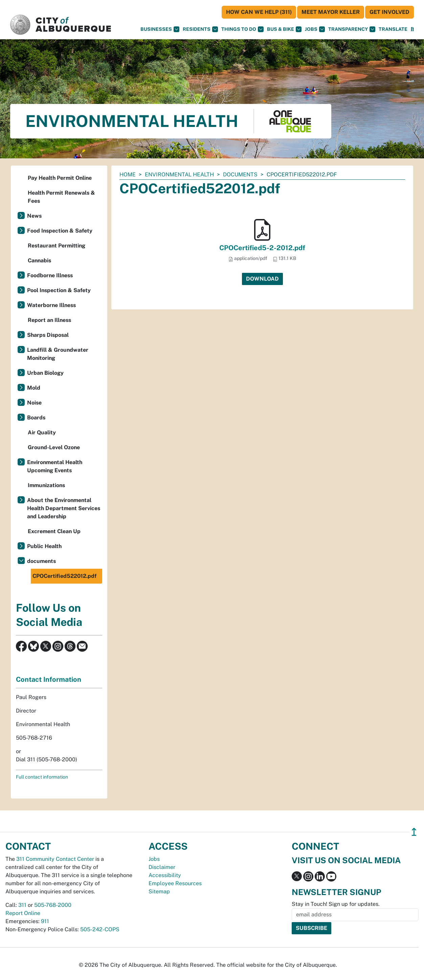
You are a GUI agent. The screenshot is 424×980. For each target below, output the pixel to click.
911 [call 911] (45, 921)
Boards (36, 418)
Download (262, 279)
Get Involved (389, 12)
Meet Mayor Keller (331, 12)
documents (240, 175)
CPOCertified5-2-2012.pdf (262, 248)
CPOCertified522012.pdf (64, 576)
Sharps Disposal (48, 335)
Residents (200, 29)
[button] (393, 29)
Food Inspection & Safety (60, 231)
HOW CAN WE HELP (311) (259, 12)
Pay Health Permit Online (60, 178)
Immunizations (46, 485)
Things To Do (242, 29)
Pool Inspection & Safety (59, 290)
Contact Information (49, 679)
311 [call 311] (22, 905)
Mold (34, 388)
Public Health (44, 546)
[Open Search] (412, 29)
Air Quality (42, 432)
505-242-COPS (100, 929)
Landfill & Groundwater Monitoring (58, 354)
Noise (34, 403)
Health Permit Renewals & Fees (61, 197)
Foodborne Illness (50, 275)
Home (128, 175)
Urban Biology (45, 373)
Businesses (160, 29)
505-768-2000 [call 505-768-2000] (53, 905)
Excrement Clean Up (54, 531)
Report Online (23, 913)
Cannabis (39, 260)
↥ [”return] (414, 832)
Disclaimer (162, 867)
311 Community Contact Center (55, 859)
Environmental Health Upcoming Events (55, 466)
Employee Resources (175, 883)
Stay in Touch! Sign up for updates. (336, 904)
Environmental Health (179, 175)
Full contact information (42, 777)
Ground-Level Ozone (54, 447)
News (34, 216)
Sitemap (159, 891)
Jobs (315, 29)
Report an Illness (49, 320)
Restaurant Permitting (57, 246)
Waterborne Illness (51, 305)
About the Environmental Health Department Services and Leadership (64, 508)
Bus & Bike (284, 29)
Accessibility (165, 875)
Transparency (352, 29)
